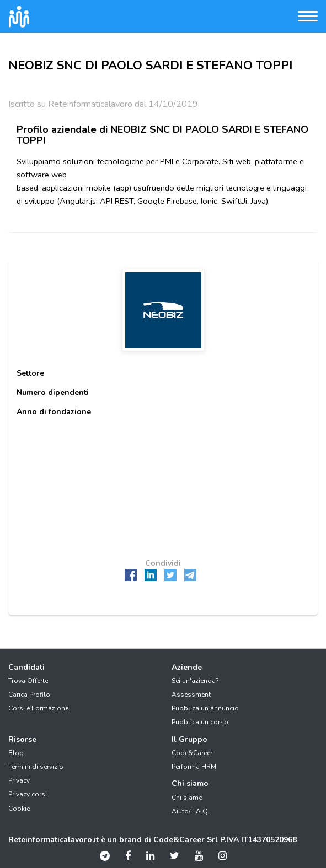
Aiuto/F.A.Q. (191, 811)
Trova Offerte (28, 681)
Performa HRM (194, 767)
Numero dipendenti (53, 392)
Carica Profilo (29, 695)
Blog (16, 753)
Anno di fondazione (54, 412)
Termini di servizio (36, 767)
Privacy (19, 780)
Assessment (191, 695)
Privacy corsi (28, 794)
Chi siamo (187, 798)
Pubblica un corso (200, 722)
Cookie (19, 809)
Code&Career (192, 753)
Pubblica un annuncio (205, 708)
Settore (30, 373)
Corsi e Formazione (38, 708)
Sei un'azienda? (195, 681)
